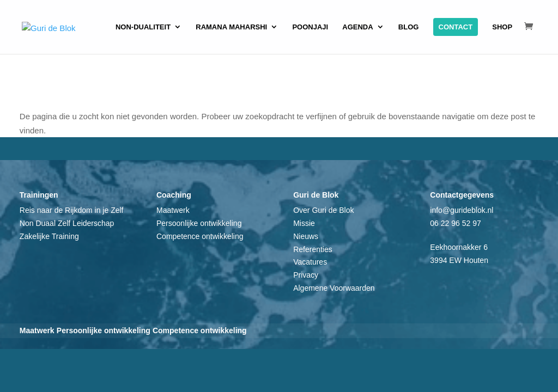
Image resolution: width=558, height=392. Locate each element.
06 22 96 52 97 (455, 223)
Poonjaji (310, 27)
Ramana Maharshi (231, 27)
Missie (304, 223)
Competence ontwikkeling (200, 236)
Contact (456, 27)
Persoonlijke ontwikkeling (199, 223)
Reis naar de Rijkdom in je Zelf (72, 210)
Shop (502, 27)
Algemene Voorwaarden (334, 288)
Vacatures (310, 262)
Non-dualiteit (143, 27)
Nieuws (306, 236)
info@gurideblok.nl (462, 210)
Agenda (357, 27)
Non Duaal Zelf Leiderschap (67, 223)
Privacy (306, 275)
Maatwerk (173, 210)
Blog (409, 27)
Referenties (313, 249)
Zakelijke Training (49, 236)
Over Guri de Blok (323, 210)
